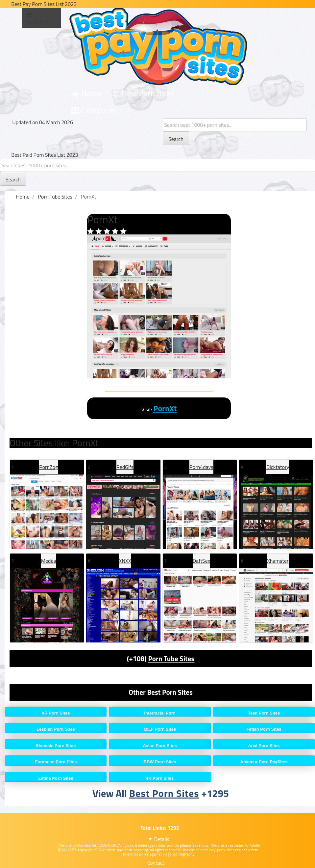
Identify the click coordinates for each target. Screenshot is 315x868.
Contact (156, 863)
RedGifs (125, 467)
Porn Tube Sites (171, 659)
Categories (99, 110)
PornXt (165, 408)
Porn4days (201, 467)
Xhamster (278, 561)
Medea (49, 561)
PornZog (48, 467)
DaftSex (201, 561)
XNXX (125, 561)
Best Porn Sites (147, 93)
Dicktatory (278, 467)
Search (176, 139)
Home (91, 93)
